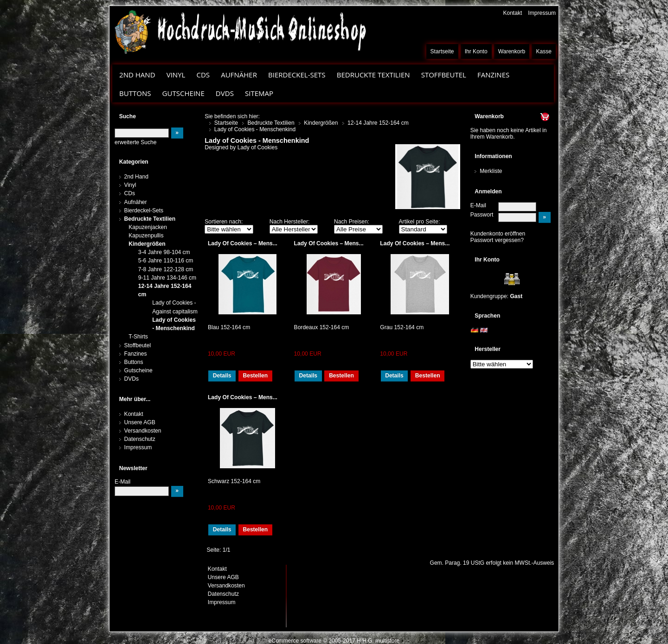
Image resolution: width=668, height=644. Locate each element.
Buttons (135, 93)
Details (222, 376)
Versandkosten (143, 431)
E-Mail (478, 205)
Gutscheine (183, 93)
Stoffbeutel (444, 75)
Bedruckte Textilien (373, 75)
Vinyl (176, 75)
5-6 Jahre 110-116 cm (166, 261)
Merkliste (491, 171)
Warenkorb (512, 51)
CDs (203, 75)
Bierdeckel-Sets (297, 75)
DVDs (225, 93)
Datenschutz (140, 439)
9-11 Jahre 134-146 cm (167, 278)
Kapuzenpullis (146, 236)
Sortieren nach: (224, 222)
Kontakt (512, 13)
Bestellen (255, 376)
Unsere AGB (140, 422)
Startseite (442, 51)
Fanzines (493, 75)
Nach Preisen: (352, 222)
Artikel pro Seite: (420, 222)
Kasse (544, 51)
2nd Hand (137, 75)
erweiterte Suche (135, 142)
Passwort (482, 215)
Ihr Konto (476, 51)
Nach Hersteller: (290, 222)
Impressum (542, 13)
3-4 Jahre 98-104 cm (164, 252)
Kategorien (134, 162)
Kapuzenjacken (148, 227)
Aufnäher (239, 75)
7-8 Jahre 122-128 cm (166, 269)
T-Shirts (138, 337)
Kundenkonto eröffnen (498, 234)
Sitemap (259, 93)
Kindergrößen (147, 244)
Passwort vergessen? (497, 240)
